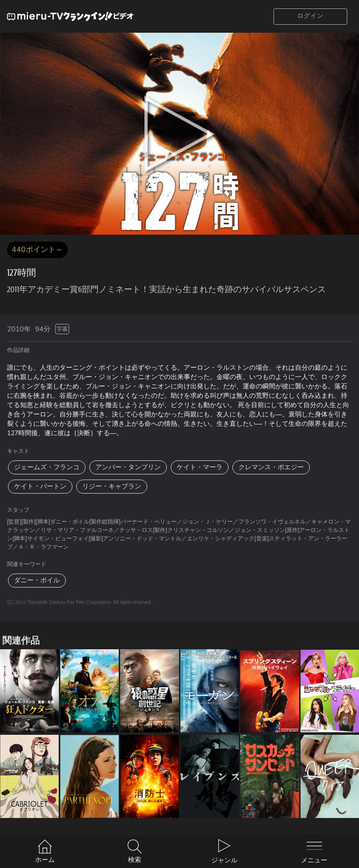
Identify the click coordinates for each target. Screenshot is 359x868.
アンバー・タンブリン (128, 467)
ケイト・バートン (40, 486)
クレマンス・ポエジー (271, 467)
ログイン (310, 16)
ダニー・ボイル (37, 580)
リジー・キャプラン (112, 486)
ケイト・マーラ (200, 467)
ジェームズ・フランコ (47, 467)
